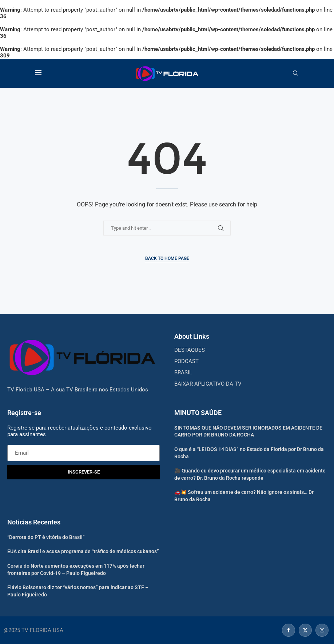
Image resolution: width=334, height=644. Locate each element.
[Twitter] (305, 630)
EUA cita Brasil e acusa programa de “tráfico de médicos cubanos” (83, 551)
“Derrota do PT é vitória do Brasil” (46, 537)
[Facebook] (289, 630)
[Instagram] (321, 630)
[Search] (295, 73)
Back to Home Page (167, 258)
